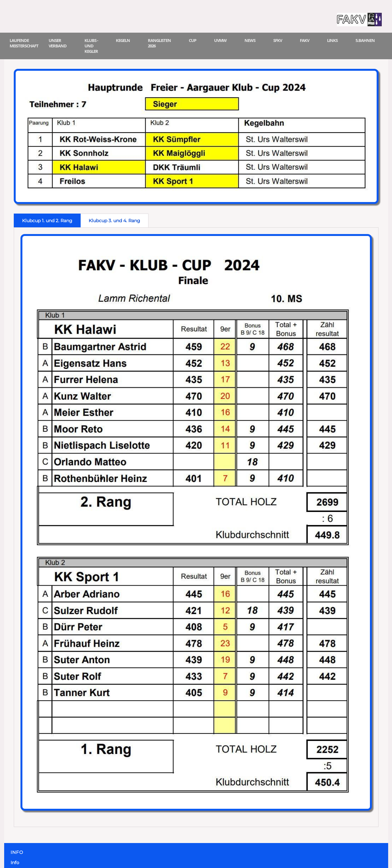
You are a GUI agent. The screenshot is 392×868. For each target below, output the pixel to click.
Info (15, 863)
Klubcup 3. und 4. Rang (114, 221)
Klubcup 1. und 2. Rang (47, 221)
